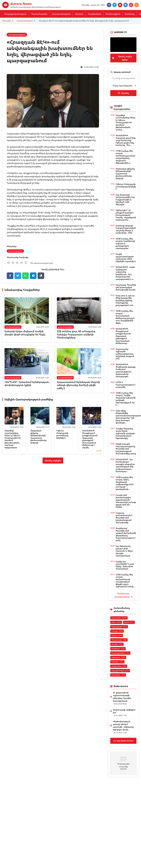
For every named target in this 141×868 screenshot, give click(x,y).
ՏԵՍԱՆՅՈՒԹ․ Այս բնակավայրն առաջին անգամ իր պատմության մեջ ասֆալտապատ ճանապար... (125, 465)
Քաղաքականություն (15, 14)
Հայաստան (119, 618)
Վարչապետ (119, 666)
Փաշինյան (118, 649)
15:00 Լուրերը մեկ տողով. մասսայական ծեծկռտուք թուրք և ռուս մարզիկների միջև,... (125, 317)
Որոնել (123, 93)
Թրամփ (117, 644)
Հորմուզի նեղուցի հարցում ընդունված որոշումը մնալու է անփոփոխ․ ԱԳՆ (126, 229)
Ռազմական (94, 14)
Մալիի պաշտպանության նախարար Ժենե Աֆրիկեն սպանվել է (126, 258)
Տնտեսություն (113, 14)
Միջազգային (119, 627)
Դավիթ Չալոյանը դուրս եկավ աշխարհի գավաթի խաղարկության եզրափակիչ (125, 433)
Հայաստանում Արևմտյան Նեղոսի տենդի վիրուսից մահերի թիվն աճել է (78, 385)
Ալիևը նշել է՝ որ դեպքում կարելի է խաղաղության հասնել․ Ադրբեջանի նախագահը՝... (126, 215)
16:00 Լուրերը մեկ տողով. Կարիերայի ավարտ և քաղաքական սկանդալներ (125, 243)
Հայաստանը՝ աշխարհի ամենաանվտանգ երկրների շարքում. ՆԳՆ (125, 354)
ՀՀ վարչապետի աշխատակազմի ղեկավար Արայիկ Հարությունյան (122, 697)
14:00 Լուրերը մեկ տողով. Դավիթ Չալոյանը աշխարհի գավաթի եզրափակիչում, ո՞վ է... (126, 399)
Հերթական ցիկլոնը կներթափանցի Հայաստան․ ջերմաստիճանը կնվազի (38, 437)
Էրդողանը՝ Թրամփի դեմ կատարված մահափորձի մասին (126, 287)
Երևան (117, 635)
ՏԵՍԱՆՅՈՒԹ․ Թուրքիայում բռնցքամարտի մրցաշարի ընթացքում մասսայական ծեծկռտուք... (123, 336)
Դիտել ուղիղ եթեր (122, 58)
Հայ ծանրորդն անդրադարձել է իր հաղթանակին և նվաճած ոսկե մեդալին (125, 200)
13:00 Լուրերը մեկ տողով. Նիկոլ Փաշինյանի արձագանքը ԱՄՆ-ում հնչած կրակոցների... (125, 483)
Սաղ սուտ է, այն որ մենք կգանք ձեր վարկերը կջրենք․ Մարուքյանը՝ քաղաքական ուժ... (125, 300)
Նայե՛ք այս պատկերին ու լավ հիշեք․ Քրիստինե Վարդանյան (125, 565)
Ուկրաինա (118, 675)
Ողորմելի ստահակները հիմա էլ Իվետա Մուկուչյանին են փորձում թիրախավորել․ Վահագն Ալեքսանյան (13, 439)
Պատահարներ (39, 14)
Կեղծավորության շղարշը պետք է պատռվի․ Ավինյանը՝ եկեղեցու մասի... (124, 725)
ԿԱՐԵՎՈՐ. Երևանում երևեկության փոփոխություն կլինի (27, 384)
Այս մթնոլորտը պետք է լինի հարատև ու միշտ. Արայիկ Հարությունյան (124, 551)
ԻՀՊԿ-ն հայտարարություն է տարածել (126, 385)
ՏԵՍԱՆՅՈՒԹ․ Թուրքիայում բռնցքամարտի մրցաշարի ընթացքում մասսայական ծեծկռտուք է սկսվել (90, 439)
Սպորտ (79, 14)
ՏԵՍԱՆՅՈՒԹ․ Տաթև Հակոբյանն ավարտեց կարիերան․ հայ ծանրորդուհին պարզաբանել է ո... (125, 273)
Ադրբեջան (118, 657)
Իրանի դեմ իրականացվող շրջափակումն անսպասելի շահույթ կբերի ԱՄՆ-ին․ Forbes (126, 501)
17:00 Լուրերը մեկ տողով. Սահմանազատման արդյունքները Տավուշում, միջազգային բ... (125, 157)
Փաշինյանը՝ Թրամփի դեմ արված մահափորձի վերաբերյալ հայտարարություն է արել (126, 534)
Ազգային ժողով (120, 671)
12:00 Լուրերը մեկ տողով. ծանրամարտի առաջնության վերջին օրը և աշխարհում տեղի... (125, 581)
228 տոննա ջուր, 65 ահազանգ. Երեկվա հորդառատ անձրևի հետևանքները (76, 334)
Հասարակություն (61, 14)
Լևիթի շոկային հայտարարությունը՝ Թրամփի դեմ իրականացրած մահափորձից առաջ (126, 449)
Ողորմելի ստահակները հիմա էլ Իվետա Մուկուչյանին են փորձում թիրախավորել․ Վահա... (126, 122)
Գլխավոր (7, 21)
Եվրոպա (117, 662)
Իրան (129, 622)
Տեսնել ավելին (53, 461)
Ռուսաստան (119, 640)
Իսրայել (117, 631)
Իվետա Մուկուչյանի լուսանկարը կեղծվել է (62, 434)
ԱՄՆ (116, 622)
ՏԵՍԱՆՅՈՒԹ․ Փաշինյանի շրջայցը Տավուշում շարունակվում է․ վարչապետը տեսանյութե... (126, 370)
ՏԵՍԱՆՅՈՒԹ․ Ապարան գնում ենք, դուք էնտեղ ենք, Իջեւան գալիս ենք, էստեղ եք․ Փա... (126, 140)
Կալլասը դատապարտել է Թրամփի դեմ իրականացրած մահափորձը (124, 518)
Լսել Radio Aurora (123, 741)
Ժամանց (130, 14)
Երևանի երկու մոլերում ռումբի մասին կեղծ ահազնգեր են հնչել (25, 333)
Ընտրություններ (120, 653)
